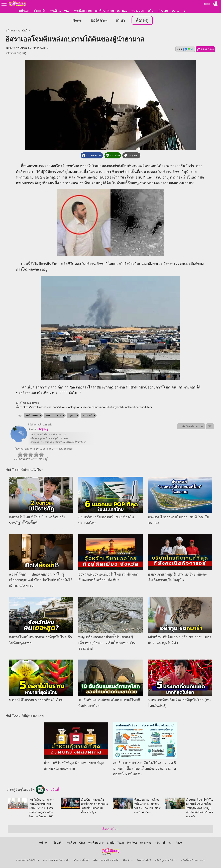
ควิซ (151, 11)
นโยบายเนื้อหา (81, 861)
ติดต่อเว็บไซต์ (144, 861)
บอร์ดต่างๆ (99, 21)
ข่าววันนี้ (23, 31)
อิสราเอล (32, 416)
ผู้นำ (72, 416)
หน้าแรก (25, 11)
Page (175, 11)
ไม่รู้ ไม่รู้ (22, 54)
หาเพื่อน (55, 11)
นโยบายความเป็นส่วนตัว (56, 861)
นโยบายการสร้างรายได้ (106, 861)
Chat (67, 11)
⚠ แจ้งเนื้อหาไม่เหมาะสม (191, 427)
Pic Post (123, 11)
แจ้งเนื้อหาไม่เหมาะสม (193, 861)
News (77, 21)
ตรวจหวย (138, 11)
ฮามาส (87, 416)
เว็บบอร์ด (40, 11)
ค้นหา (120, 21)
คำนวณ (163, 11)
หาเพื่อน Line (83, 11)
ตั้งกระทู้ (142, 21)
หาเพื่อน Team (104, 11)
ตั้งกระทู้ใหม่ (110, 830)
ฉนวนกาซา (53, 416)
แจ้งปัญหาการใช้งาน (166, 861)
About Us (128, 861)
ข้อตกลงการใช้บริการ (27, 861)
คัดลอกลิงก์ (205, 50)
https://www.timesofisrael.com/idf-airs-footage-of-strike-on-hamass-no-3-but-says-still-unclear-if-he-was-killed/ (87, 407)
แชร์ (185, 50)
